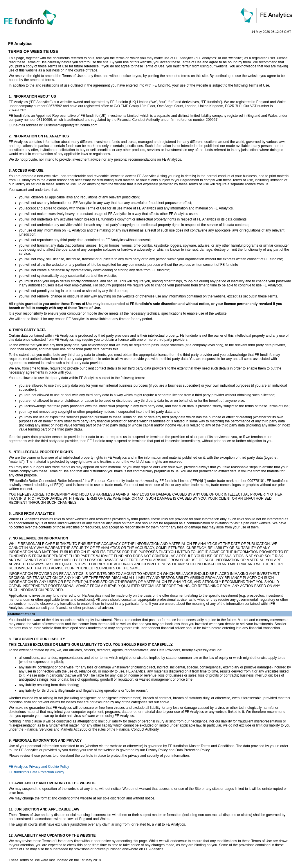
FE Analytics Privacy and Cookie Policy (39, 767)
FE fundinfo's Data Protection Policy (36, 772)
